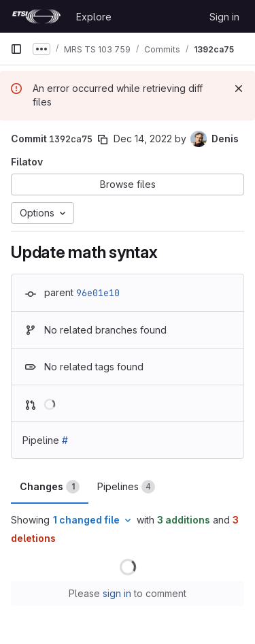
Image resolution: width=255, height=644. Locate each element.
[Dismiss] (239, 88)
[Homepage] (36, 16)
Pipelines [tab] (126, 487)
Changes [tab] (50, 487)
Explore (94, 17)
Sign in (224, 17)
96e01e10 (98, 293)
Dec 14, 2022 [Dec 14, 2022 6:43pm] (143, 139)
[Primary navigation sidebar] (16, 49)
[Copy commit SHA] (103, 140)
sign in (117, 593)
